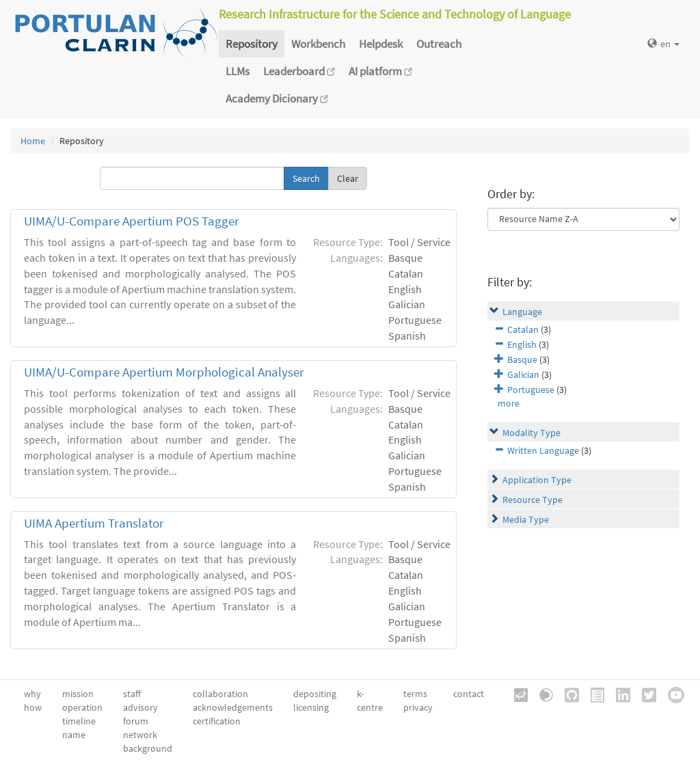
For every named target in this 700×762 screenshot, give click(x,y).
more (509, 403)
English (522, 344)
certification (217, 721)
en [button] (663, 44)
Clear (348, 178)
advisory (140, 707)
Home (33, 141)
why (32, 694)
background (148, 748)
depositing (315, 694)
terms (415, 694)
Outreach (439, 44)
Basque (522, 359)
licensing (311, 707)
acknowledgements (233, 707)
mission (78, 694)
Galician (523, 375)
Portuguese (531, 390)
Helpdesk (381, 44)
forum (136, 721)
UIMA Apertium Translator (94, 523)
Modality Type (531, 433)
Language (522, 312)
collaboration (220, 694)
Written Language (543, 450)
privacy (418, 707)
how (33, 707)
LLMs (238, 71)
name (74, 735)
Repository (252, 44)
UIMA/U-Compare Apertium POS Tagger (132, 221)
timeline (79, 721)
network (140, 735)
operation (82, 707)
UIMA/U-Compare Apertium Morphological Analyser (164, 372)
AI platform (380, 71)
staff (132, 694)
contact (469, 694)
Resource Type (533, 500)
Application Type (537, 480)
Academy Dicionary (277, 98)
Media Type (526, 519)
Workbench (318, 44)
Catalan (523, 329)
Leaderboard (299, 71)
